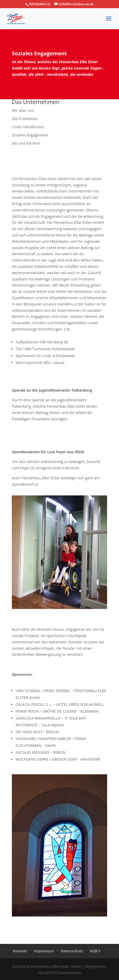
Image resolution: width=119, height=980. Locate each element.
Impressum (44, 951)
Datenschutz (72, 951)
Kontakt (20, 951)
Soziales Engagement (30, 135)
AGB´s (95, 951)
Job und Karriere (26, 143)
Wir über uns (23, 110)
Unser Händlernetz (28, 127)
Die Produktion (25, 119)
